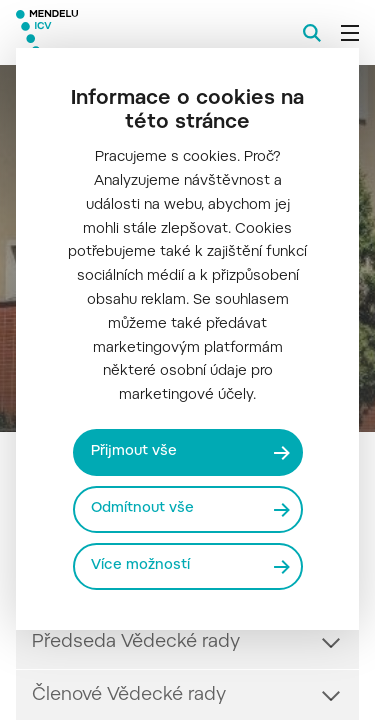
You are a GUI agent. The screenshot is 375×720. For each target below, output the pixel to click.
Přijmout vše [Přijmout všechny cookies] (134, 452)
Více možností (140, 566)
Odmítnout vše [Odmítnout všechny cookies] (142, 509)
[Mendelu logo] (116, 32)
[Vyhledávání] (312, 33)
